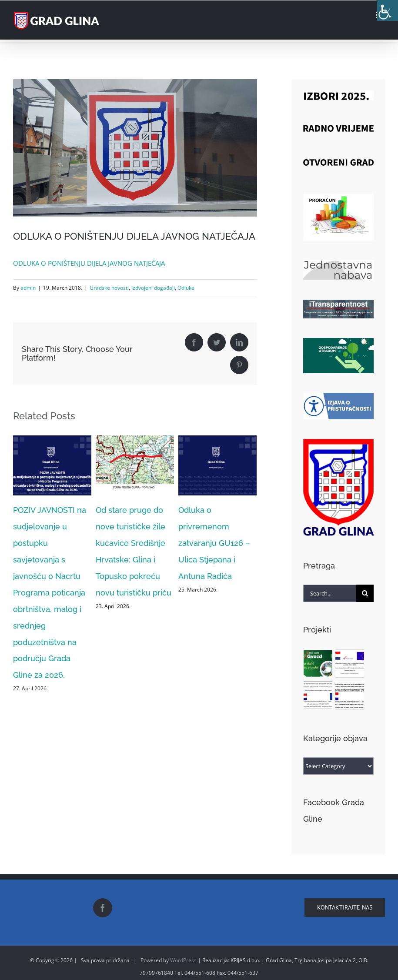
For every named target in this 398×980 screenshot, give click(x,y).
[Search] (365, 593)
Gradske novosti (109, 288)
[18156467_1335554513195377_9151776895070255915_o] (135, 148)
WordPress (183, 960)
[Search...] (330, 593)
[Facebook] (103, 908)
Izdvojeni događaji (153, 288)
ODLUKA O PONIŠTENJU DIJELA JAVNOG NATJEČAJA (89, 263)
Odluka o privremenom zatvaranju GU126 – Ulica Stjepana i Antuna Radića (214, 543)
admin (28, 288)
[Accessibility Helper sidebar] (388, 10)
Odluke (186, 288)
